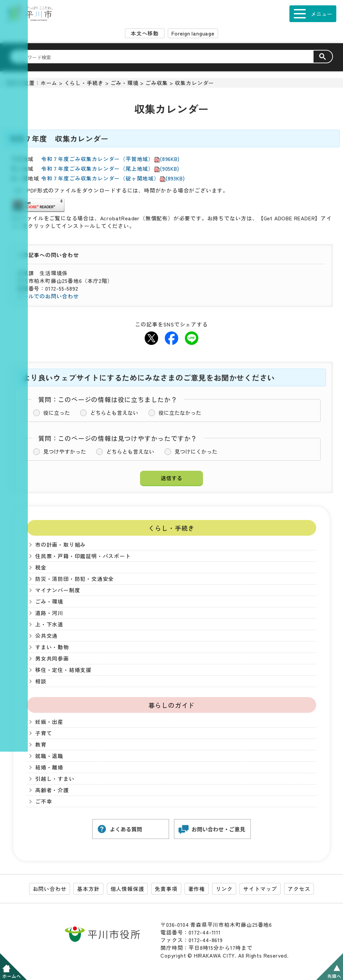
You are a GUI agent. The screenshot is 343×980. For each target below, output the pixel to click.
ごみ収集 (157, 83)
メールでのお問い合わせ (48, 296)
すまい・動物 (52, 647)
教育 (41, 744)
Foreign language (193, 33)
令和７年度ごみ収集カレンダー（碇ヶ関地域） (113, 178)
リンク (224, 889)
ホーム (49, 83)
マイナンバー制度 (58, 590)
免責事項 (166, 889)
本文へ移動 (145, 33)
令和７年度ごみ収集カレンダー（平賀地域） (110, 159)
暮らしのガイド (172, 705)
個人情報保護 (127, 889)
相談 (41, 681)
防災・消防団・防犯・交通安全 (75, 579)
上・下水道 (49, 624)
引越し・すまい (55, 779)
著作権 (197, 889)
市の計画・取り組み (60, 545)
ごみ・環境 (125, 83)
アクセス (299, 889)
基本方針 (88, 889)
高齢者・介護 (52, 790)
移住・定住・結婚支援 (63, 670)
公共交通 (46, 636)
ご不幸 (44, 801)
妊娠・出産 (49, 722)
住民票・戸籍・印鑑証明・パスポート (83, 556)
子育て (44, 733)
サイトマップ (260, 889)
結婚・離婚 (49, 767)
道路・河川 (49, 613)
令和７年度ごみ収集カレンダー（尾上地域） (110, 169)
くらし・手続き (84, 83)
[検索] (166, 57)
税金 (41, 567)
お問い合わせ (50, 889)
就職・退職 (49, 756)
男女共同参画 (52, 658)
